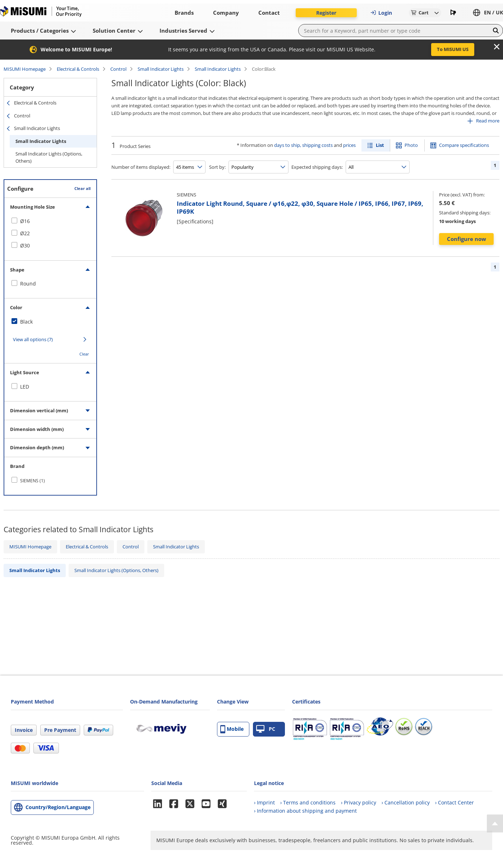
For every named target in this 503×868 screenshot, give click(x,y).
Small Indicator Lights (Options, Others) (49, 157)
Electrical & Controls (78, 69)
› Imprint (264, 802)
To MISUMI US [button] (453, 49)
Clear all (82, 188)
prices (349, 145)
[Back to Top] (495, 823)
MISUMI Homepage (25, 69)
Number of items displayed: (141, 167)
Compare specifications (464, 145)
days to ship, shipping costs (303, 145)
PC (266, 729)
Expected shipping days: (317, 167)
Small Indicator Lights (161, 69)
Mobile (232, 729)
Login (381, 13)
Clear (84, 354)
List (380, 145)
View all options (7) (33, 339)
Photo (411, 145)
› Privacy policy (359, 802)
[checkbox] (50, 221)
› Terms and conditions (308, 802)
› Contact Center (454, 802)
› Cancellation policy (406, 802)
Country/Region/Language (58, 807)
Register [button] (326, 13)
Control (118, 69)
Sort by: (217, 167)
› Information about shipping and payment (305, 811)
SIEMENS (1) (33, 481)
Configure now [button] (467, 239)
